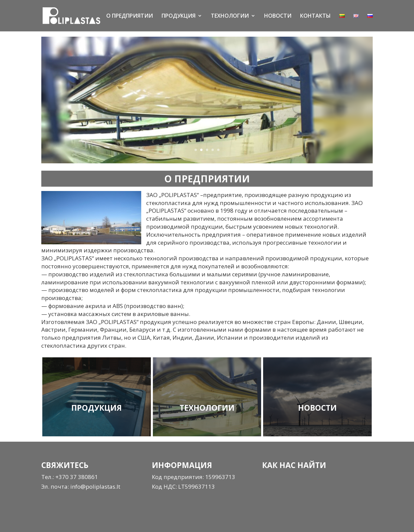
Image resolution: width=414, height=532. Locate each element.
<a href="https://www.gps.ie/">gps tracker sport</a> (312, 497)
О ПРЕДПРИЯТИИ (130, 16)
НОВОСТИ (278, 16)
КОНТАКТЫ (315, 16)
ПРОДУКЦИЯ (179, 16)
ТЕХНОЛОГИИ (230, 16)
